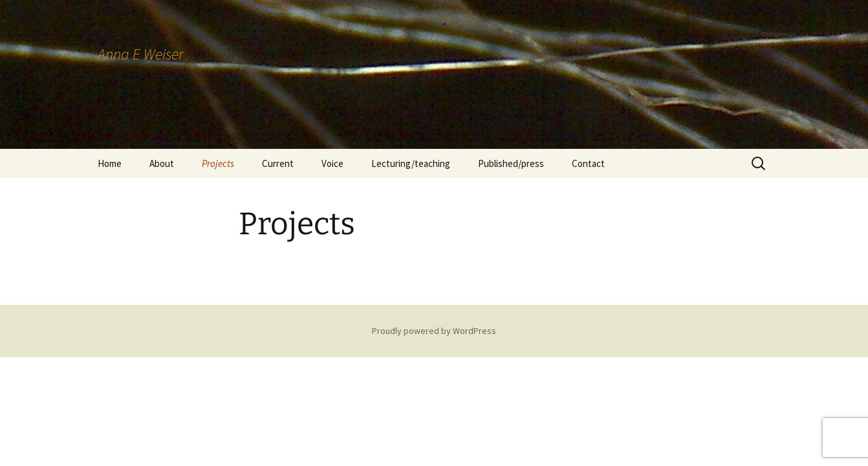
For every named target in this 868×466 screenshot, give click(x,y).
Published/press (511, 163)
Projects (218, 163)
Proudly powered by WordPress (434, 331)
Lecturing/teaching (411, 163)
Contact (588, 163)
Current (278, 163)
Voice (332, 163)
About (162, 163)
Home (110, 163)
